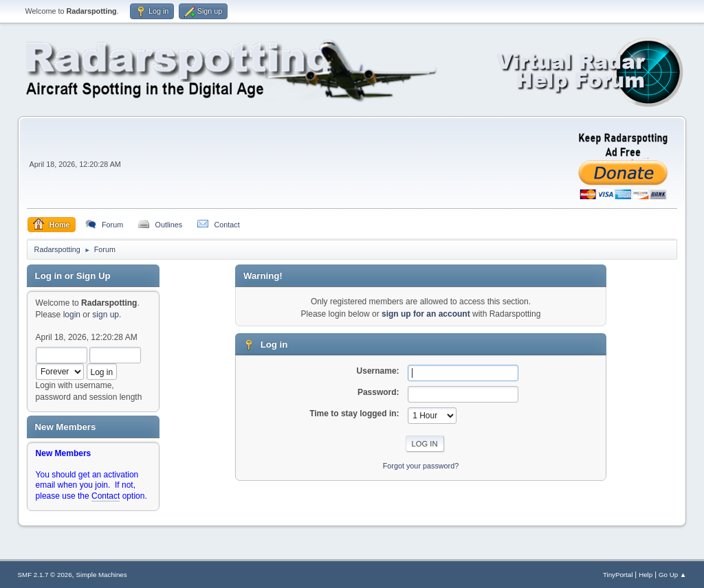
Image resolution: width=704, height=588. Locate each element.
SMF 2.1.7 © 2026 (45, 575)
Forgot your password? (421, 466)
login (72, 315)
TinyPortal (618, 575)
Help (646, 575)
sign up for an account (426, 314)
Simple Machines (102, 575)
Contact (106, 496)
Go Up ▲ (672, 575)
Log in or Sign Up (73, 276)
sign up (106, 315)
